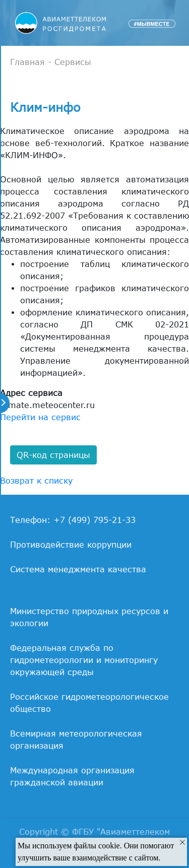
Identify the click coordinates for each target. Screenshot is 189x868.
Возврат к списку (36, 481)
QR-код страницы (53, 455)
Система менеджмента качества (78, 569)
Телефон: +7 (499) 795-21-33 (73, 520)
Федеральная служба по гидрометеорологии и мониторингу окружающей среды (84, 660)
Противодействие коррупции (71, 545)
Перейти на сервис (40, 417)
